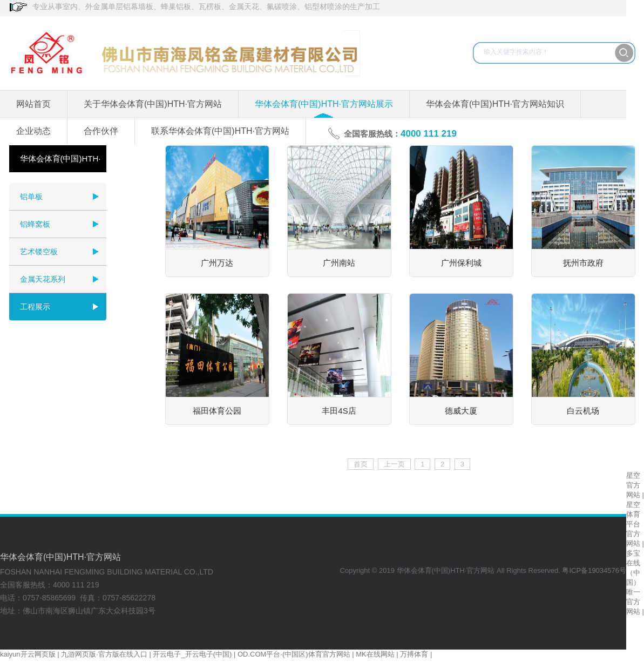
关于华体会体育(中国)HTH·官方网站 (153, 104)
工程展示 (35, 307)
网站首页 (33, 104)
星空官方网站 (633, 485)
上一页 (394, 464)
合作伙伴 (101, 131)
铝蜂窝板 (35, 224)
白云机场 (583, 411)
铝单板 (31, 197)
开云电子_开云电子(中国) (192, 654)
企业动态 (33, 131)
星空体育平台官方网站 (633, 524)
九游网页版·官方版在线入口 (104, 654)
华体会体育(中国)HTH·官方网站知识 (495, 104)
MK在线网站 (375, 654)
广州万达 (217, 263)
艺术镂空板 (39, 252)
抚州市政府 (583, 263)
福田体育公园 (217, 411)
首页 (361, 464)
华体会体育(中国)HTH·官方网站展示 (324, 104)
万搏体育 (414, 654)
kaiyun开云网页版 (28, 654)
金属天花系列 (43, 279)
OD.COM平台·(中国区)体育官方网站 (294, 654)
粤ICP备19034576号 (594, 570)
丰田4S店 (339, 411)
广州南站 (339, 263)
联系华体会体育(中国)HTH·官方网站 (220, 131)
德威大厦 (461, 411)
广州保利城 (461, 263)
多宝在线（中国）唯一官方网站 (633, 582)
